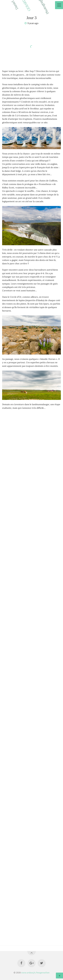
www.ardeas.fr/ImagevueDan (35, 973)
